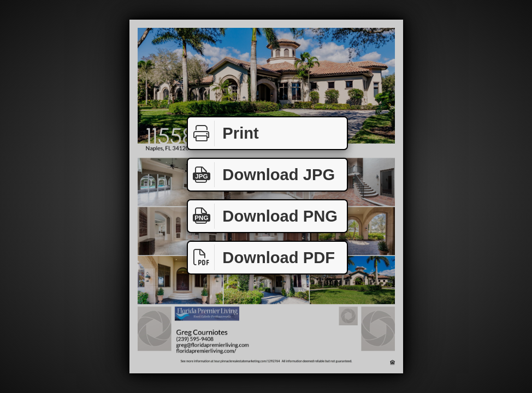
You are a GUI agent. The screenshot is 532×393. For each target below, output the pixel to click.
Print (223, 133)
